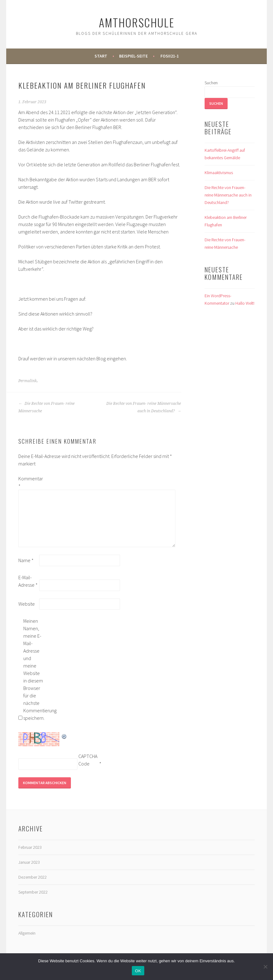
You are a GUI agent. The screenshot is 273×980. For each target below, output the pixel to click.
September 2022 (33, 892)
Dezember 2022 (32, 877)
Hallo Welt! (245, 303)
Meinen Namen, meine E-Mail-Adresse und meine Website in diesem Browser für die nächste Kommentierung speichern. (33, 669)
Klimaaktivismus (219, 173)
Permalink (28, 381)
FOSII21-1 (170, 56)
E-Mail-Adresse (28, 581)
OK (138, 971)
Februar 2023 (30, 847)
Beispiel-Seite (133, 56)
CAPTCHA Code (88, 760)
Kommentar (28, 482)
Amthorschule (137, 22)
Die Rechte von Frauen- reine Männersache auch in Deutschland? (144, 407)
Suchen (211, 83)
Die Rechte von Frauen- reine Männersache (46, 407)
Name (26, 560)
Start (101, 56)
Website (27, 604)
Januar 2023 (29, 862)
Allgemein (27, 933)
